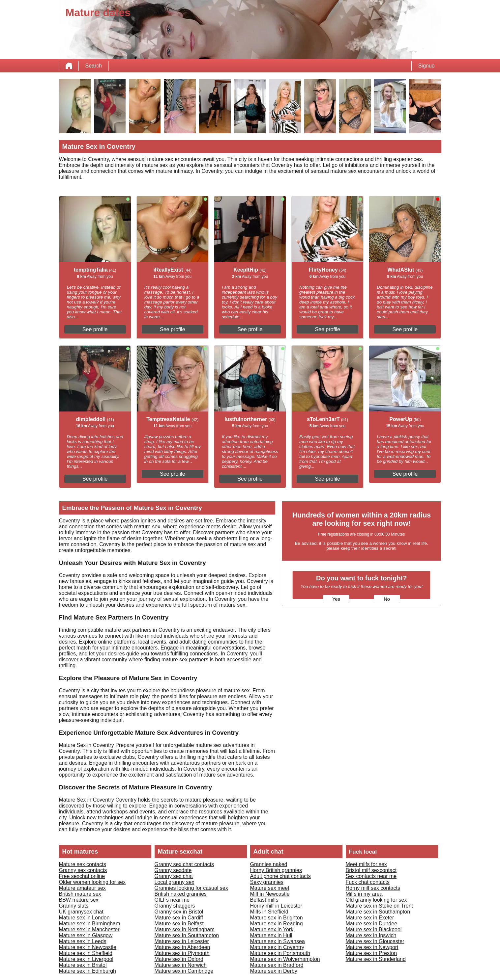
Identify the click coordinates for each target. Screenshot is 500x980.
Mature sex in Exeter (370, 918)
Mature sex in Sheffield (86, 953)
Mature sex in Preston (371, 953)
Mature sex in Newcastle (88, 947)
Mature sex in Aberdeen (182, 947)
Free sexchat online (82, 876)
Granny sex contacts (83, 870)
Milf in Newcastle (270, 894)
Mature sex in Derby (274, 971)
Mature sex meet (270, 888)
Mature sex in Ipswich (371, 935)
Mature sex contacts (83, 864)
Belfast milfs (264, 900)
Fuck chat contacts (368, 882)
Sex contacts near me (371, 876)
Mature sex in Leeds (83, 941)
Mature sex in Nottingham (185, 929)
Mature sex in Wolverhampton (285, 959)
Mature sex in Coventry (277, 947)
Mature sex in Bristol (83, 965)
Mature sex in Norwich (181, 965)
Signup (426, 66)
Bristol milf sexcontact (371, 870)
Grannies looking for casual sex (191, 888)
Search (94, 66)
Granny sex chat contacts (184, 864)
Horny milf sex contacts (373, 888)
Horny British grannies (276, 870)
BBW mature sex (79, 900)
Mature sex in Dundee (372, 924)
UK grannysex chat (81, 912)
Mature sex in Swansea (278, 941)
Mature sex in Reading (277, 924)
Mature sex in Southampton (187, 935)
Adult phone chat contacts (280, 876)
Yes (336, 599)
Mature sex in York (272, 929)
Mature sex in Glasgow (86, 935)
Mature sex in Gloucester (375, 941)
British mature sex (80, 894)
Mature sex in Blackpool (374, 929)
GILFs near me (172, 900)
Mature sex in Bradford (277, 965)
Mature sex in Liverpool (86, 959)
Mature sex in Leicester (182, 941)
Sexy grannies (267, 882)
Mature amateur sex (82, 888)
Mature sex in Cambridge (184, 971)
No (387, 599)
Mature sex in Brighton (277, 918)
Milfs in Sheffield (269, 912)
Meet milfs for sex (366, 864)
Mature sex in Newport (372, 947)
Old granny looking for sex (376, 900)
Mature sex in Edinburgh (88, 971)
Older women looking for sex (92, 882)
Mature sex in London (84, 918)
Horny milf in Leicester (276, 906)
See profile (95, 329)
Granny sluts (74, 906)
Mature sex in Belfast (179, 924)
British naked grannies (181, 894)
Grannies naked (269, 864)
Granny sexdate (173, 870)
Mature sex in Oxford (179, 959)
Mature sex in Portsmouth (280, 953)
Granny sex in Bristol (179, 912)
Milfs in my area (364, 894)
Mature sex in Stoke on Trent (380, 906)
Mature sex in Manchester (89, 929)
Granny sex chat (174, 876)
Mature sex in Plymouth (182, 953)
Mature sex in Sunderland (376, 959)
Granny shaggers (175, 906)
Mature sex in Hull (271, 935)
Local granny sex (175, 882)
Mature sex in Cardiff (179, 918)
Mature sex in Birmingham (90, 924)
